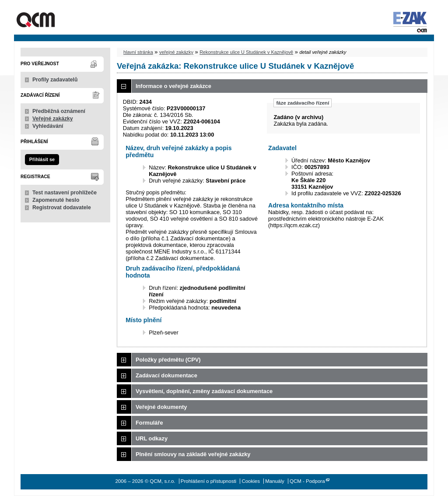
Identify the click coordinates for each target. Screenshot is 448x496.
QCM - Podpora (307, 481)
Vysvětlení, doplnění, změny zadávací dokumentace (204, 391)
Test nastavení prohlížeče (65, 193)
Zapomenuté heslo (56, 200)
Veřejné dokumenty (161, 407)
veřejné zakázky (176, 52)
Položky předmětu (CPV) (168, 360)
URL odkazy (152, 438)
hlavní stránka (138, 52)
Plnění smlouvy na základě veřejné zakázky (193, 454)
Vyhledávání (48, 126)
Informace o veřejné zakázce (173, 86)
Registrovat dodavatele (62, 208)
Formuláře (149, 423)
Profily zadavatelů (55, 80)
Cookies (251, 481)
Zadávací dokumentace (166, 375)
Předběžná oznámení (59, 111)
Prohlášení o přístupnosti (208, 481)
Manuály (275, 481)
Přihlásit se (42, 159)
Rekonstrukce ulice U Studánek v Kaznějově (246, 52)
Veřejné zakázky (53, 119)
